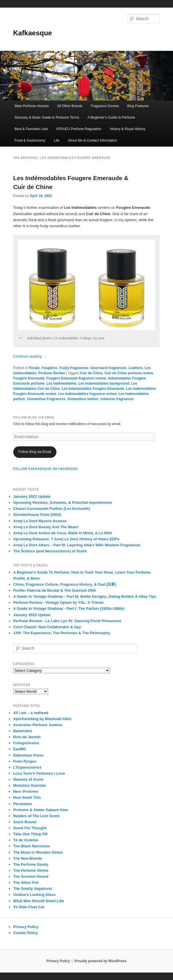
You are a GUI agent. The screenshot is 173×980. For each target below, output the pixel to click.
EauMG (20, 749)
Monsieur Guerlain (30, 785)
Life (57, 140)
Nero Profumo (26, 791)
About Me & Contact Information (92, 140)
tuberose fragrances (117, 399)
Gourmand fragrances (108, 368)
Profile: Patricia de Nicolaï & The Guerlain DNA (55, 590)
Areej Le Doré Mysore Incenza (40, 521)
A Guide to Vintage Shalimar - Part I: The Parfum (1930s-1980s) (69, 608)
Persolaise (23, 804)
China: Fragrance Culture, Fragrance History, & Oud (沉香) (65, 584)
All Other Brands (70, 106)
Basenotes (23, 731)
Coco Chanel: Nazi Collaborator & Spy (47, 627)
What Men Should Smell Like (39, 901)
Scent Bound (25, 822)
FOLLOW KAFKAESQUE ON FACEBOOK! (46, 469)
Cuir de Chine (91, 373)
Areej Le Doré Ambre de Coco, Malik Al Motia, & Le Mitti (63, 533)
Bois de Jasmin (27, 737)
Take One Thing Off (30, 834)
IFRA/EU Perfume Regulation (79, 129)
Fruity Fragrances (74, 368)
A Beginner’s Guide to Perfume (111, 117)
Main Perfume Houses (32, 106)
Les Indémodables (61, 383)
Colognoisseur (26, 743)
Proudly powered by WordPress (100, 961)
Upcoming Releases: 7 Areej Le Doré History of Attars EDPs (66, 539)
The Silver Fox (26, 882)
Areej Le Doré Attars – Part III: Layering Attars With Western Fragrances (77, 545)
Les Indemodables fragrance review (87, 394)
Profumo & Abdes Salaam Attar (41, 810)
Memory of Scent (28, 779)
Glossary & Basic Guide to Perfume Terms (47, 117)
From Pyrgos (25, 761)
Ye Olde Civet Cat (29, 907)
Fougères (50, 368)
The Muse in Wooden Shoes (38, 852)
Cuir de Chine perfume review (129, 373)
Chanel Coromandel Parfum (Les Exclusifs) (52, 509)
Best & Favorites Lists (31, 129)
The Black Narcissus (32, 846)
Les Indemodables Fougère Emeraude (93, 389)
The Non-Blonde (28, 858)
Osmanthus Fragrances (46, 399)
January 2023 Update (32, 496)
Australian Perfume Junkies (38, 725)
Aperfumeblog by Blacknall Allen (42, 719)
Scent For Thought (30, 828)
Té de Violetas (26, 840)
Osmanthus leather (83, 399)
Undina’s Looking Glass (35, 895)
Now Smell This (27, 797)
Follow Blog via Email (35, 452)
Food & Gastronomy (30, 140)
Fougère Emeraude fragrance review (76, 378)
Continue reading (30, 356)
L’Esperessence (27, 767)
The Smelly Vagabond (33, 889)
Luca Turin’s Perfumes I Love (39, 773)
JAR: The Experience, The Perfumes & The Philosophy (62, 633)
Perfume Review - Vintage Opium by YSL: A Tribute (58, 602)
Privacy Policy (26, 927)
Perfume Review (52, 373)
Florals (34, 368)
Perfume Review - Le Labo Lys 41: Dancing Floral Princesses (67, 621)
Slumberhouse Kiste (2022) (37, 515)
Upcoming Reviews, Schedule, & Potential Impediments (63, 502)
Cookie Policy (25, 933)
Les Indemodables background (104, 383)
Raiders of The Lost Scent (36, 816)
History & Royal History (127, 129)
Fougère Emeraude (29, 378)
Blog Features (138, 106)
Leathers (136, 368)
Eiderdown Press (28, 755)
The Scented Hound (31, 876)
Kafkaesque (33, 33)
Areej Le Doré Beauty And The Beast (46, 527)
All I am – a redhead (31, 713)
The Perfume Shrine (31, 870)
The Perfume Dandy (31, 864)
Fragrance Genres (105, 106)
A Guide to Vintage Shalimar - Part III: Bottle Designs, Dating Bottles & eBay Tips (85, 596)
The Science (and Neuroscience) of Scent (50, 551)
